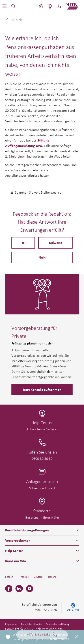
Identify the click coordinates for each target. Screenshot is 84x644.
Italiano (52, 577)
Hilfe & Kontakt (42, 636)
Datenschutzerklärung (57, 624)
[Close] (76, 637)
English (9, 577)
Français (24, 577)
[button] (4, 6)
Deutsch (38, 577)
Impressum (11, 624)
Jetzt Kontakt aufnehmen (42, 390)
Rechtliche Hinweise (31, 624)
